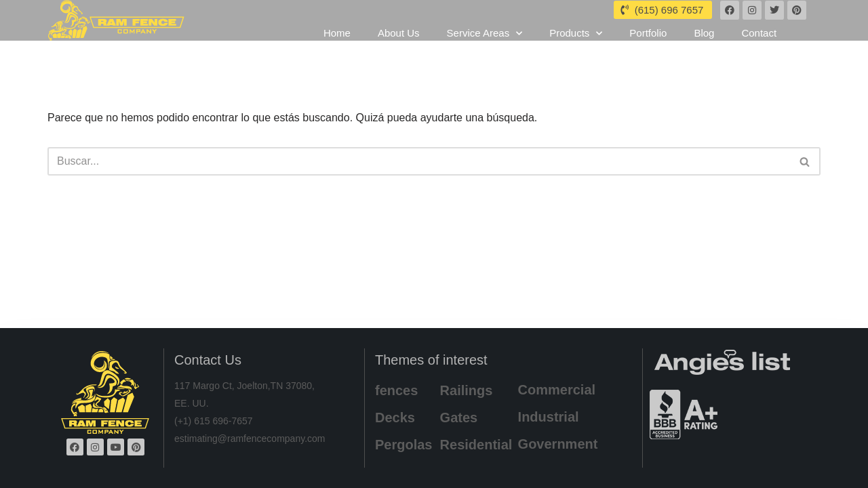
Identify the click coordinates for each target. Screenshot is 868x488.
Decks (395, 418)
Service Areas (485, 47)
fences (396, 390)
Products (576, 47)
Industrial (549, 417)
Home (337, 46)
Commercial (557, 390)
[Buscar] (419, 161)
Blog (704, 46)
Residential (476, 445)
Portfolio (648, 46)
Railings (467, 390)
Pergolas (403, 445)
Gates (459, 418)
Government (558, 444)
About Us (399, 46)
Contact (759, 46)
